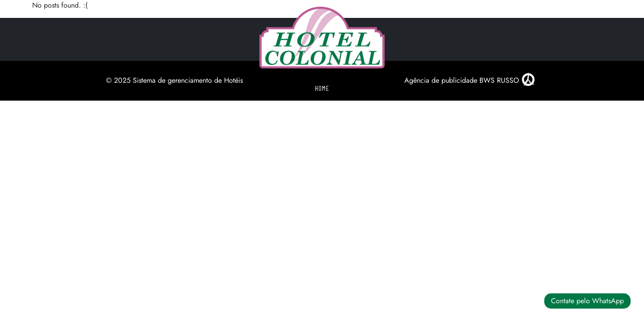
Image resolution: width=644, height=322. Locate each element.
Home (322, 88)
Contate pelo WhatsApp (587, 301)
